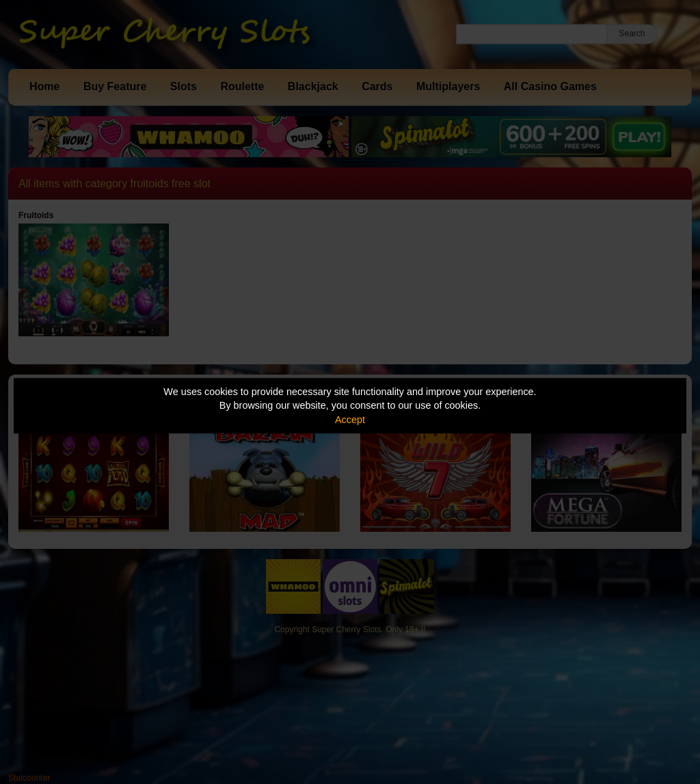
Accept (350, 420)
